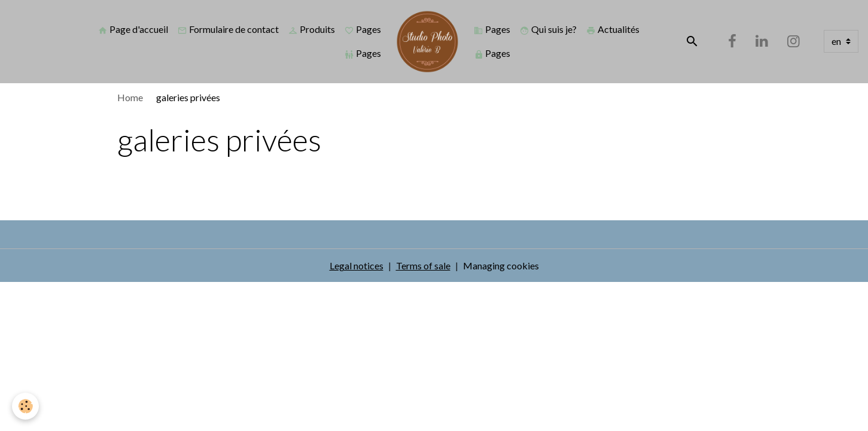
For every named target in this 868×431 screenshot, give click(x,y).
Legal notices (357, 265)
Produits (312, 29)
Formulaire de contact (228, 29)
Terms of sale (423, 265)
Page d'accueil (133, 29)
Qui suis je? (548, 29)
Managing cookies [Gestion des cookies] (501, 265)
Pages (363, 29)
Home (130, 97)
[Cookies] (25, 406)
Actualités (613, 29)
